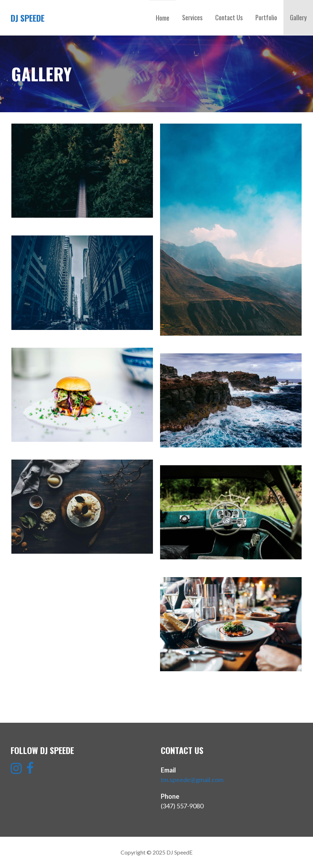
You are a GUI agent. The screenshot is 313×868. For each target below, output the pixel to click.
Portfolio (266, 17)
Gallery (298, 17)
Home (163, 18)
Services (192, 17)
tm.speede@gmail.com (192, 780)
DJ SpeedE (28, 18)
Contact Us (229, 17)
